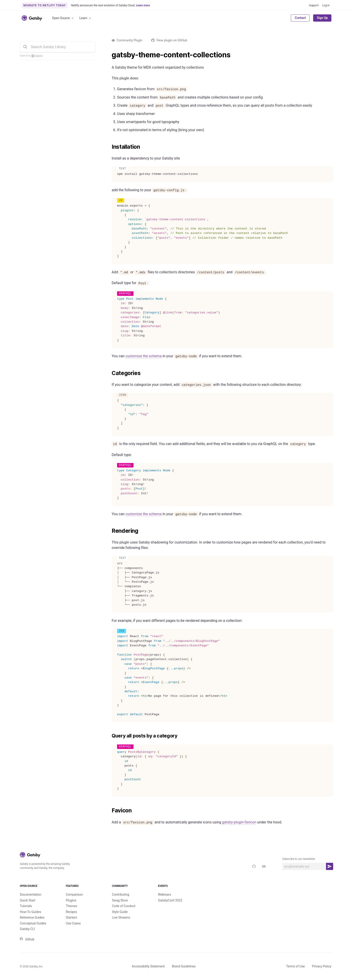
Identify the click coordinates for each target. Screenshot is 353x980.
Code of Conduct (124, 906)
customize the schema (144, 356)
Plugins (71, 900)
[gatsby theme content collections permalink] (109, 55)
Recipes (71, 912)
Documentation (31, 895)
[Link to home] (32, 18)
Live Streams (121, 917)
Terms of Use (295, 966)
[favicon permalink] (109, 811)
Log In (326, 5)
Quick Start (28, 900)
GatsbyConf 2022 (170, 900)
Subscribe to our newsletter (299, 859)
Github (27, 939)
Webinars (165, 895)
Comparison (75, 895)
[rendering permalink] (109, 531)
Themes (72, 906)
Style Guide (120, 912)
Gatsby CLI (27, 929)
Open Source (63, 18)
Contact (300, 18)
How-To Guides (31, 912)
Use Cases (73, 923)
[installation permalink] (109, 147)
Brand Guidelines (184, 966)
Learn (85, 18)
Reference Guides (32, 917)
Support (314, 5)
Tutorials (26, 906)
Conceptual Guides (33, 923)
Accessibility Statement (148, 966)
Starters (72, 917)
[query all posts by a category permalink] (109, 736)
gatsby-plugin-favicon (239, 822)
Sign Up (322, 18)
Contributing (121, 895)
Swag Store (120, 900)
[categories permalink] (109, 373)
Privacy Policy (322, 966)
